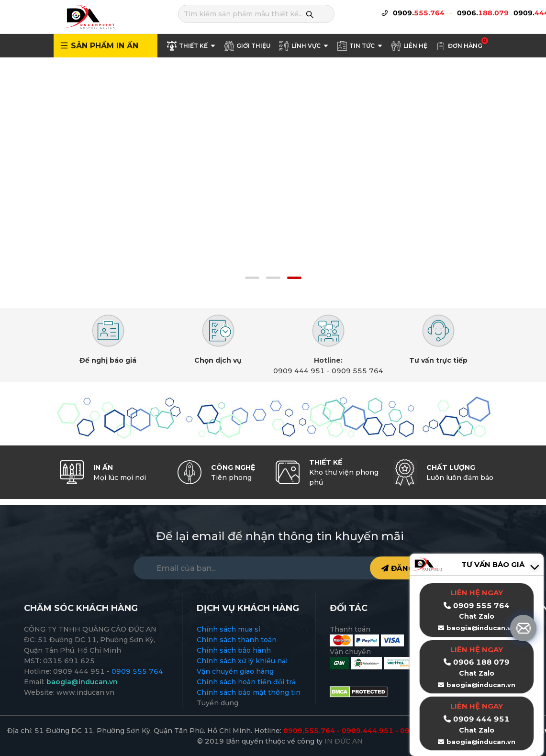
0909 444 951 (299, 371)
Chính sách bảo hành (234, 650)
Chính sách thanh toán (237, 640)
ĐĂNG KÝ (404, 568)
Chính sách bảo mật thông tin (249, 692)
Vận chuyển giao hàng (235, 671)
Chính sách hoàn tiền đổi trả (246, 682)
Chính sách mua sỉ (228, 629)
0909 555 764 (357, 371)
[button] (252, 278)
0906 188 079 (481, 662)
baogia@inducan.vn (481, 685)
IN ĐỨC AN (344, 741)
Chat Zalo (477, 673)
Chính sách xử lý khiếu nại (242, 661)
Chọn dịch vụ (218, 360)
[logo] (89, 16)
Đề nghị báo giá (108, 360)
